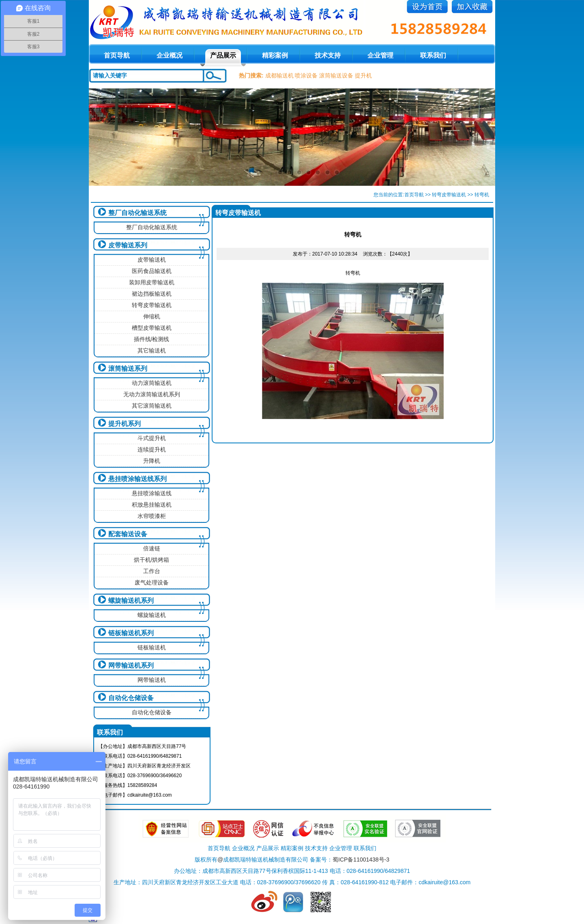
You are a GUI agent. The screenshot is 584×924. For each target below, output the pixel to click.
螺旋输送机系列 (131, 601)
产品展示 (223, 55)
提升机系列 (125, 424)
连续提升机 (152, 449)
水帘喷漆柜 (152, 516)
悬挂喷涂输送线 (152, 493)
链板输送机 (152, 647)
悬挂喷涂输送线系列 (137, 479)
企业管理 (380, 55)
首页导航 (414, 195)
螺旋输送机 (152, 615)
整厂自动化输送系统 (137, 213)
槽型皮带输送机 (152, 328)
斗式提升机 (152, 438)
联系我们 (433, 55)
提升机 (363, 75)
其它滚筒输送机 (152, 406)
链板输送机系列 (131, 633)
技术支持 (328, 55)
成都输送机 (279, 75)
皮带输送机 (152, 260)
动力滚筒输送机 (152, 383)
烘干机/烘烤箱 (152, 560)
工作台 (152, 571)
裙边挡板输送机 (152, 294)
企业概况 (170, 55)
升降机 (152, 461)
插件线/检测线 (152, 339)
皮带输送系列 (128, 245)
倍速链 (152, 548)
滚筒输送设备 (336, 75)
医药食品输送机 (152, 271)
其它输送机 (152, 350)
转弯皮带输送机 (449, 195)
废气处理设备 (152, 582)
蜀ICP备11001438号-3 (361, 860)
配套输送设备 (128, 534)
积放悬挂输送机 (152, 505)
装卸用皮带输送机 (152, 282)
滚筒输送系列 (128, 369)
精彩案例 (275, 55)
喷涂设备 (306, 75)
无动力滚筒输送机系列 (152, 394)
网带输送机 (152, 680)
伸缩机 (152, 316)
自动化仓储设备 (131, 698)
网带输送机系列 (131, 665)
